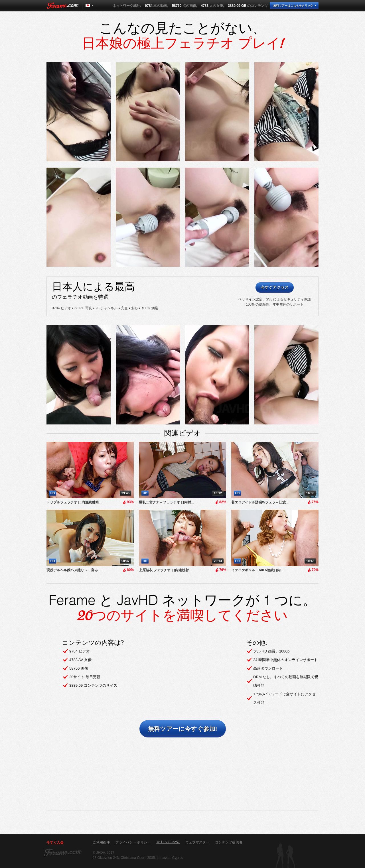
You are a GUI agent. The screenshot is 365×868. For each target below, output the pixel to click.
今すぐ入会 (55, 842)
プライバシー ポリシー (133, 842)
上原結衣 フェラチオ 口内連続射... (165, 570)
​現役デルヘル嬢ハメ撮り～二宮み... (74, 570)
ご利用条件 (101, 842)
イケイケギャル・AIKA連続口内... (257, 570)
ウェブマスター (197, 842)
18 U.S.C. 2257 (168, 842)
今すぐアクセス (275, 287)
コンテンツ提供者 (229, 842)
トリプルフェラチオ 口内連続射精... (74, 502)
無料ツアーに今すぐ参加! (183, 729)
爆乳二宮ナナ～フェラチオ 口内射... (166, 502)
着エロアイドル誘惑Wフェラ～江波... (260, 502)
